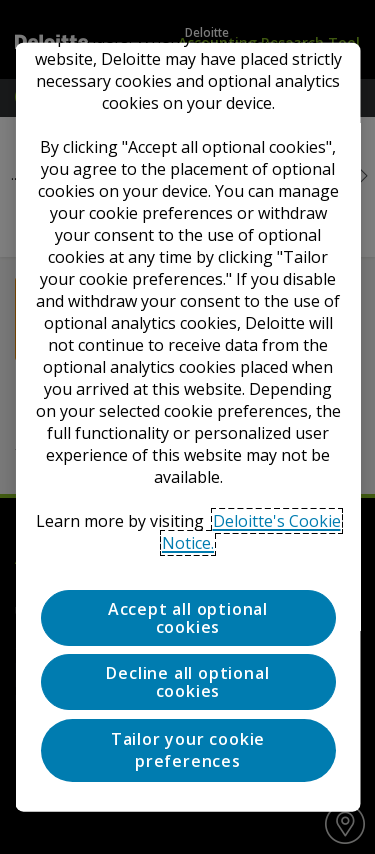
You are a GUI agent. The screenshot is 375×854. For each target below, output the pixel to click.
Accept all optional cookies (187, 618)
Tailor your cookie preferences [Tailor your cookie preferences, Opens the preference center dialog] (187, 749)
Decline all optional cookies (187, 682)
